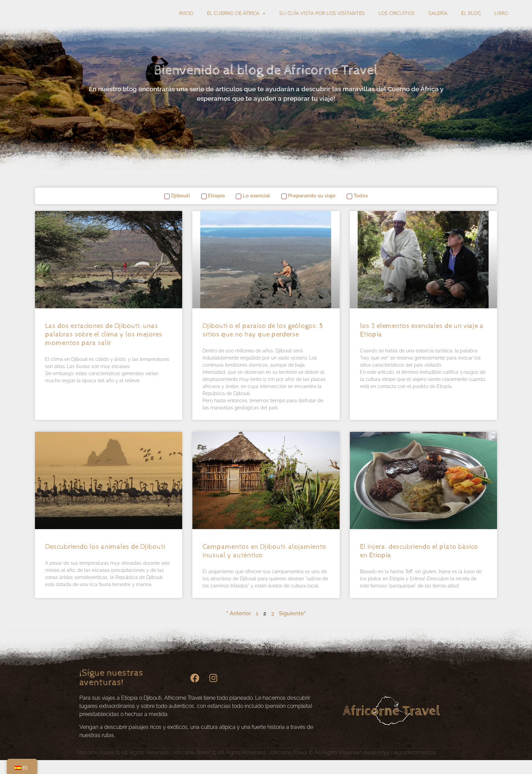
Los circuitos (396, 21)
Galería (438, 21)
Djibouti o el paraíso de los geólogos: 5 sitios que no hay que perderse (263, 344)
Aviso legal (377, 766)
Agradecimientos (415, 766)
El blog (471, 21)
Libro (501, 21)
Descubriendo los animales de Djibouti (105, 561)
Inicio (186, 21)
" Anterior (239, 627)
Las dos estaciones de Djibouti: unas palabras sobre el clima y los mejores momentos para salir (104, 348)
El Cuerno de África (236, 21)
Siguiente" (292, 627)
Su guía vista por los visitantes (322, 21)
